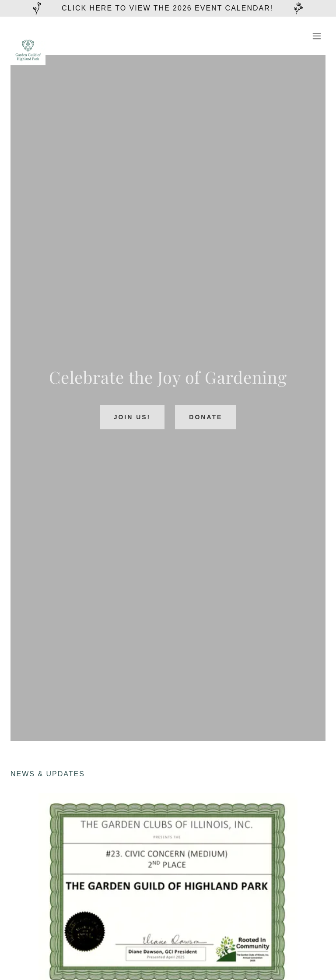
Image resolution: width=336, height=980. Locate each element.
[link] (28, 36)
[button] (317, 36)
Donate (206, 417)
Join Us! (132, 417)
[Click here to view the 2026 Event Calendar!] (168, 8)
